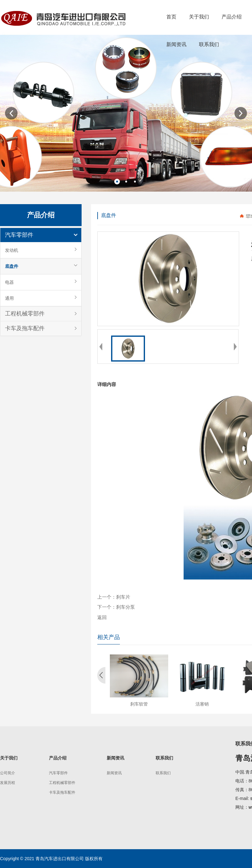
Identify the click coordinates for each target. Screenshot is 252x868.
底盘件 (12, 266)
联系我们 (163, 773)
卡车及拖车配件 (25, 328)
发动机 (12, 250)
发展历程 (8, 783)
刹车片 (123, 597)
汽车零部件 (19, 235)
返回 (102, 617)
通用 (9, 298)
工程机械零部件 (25, 314)
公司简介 (8, 773)
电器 (9, 282)
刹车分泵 (126, 607)
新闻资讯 (114, 773)
